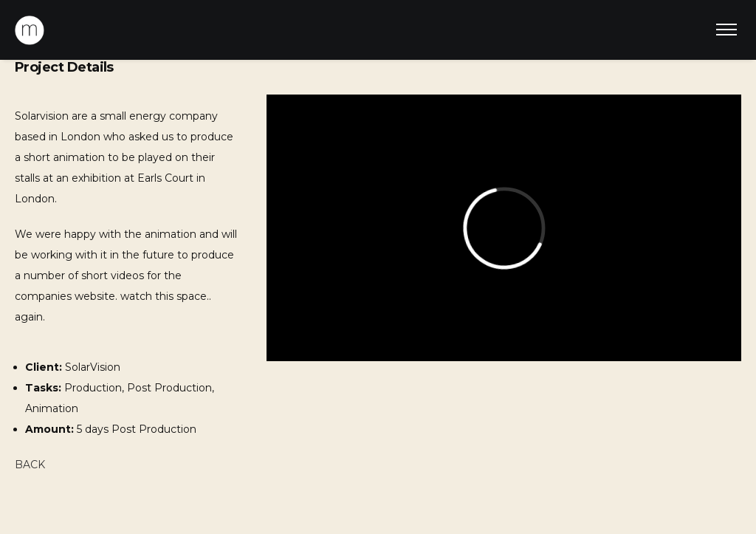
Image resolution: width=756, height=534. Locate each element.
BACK (30, 465)
